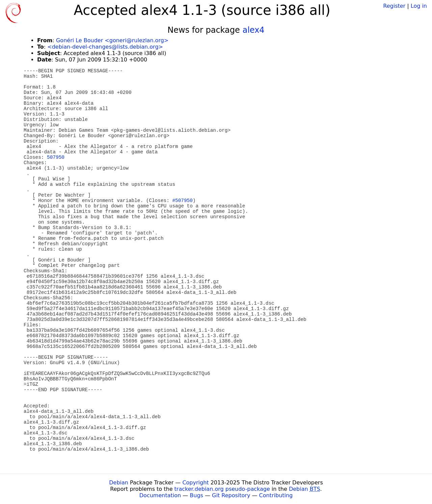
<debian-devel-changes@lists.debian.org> (105, 47)
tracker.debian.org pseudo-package (222, 489)
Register (394, 6)
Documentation (160, 495)
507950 (56, 157)
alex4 (253, 30)
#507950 (182, 201)
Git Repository (231, 495)
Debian (119, 483)
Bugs (196, 495)
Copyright (195, 483)
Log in (419, 6)
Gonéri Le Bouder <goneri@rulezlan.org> (112, 40)
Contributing (276, 495)
